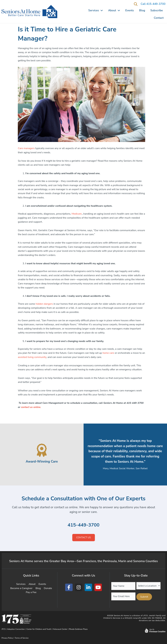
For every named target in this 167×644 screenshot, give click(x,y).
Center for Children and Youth (39, 629)
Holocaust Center (60, 629)
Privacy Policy (7, 638)
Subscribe (157, 10)
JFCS (4, 629)
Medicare (77, 214)
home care (108, 353)
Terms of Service (22, 638)
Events (130, 10)
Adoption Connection (16, 629)
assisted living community (32, 357)
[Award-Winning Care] (42, 450)
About (114, 10)
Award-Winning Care (42, 461)
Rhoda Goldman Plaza (79, 629)
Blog (142, 10)
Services (96, 10)
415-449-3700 (83, 525)
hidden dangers (44, 304)
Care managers (26, 148)
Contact (159, 18)
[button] (136, 4)
